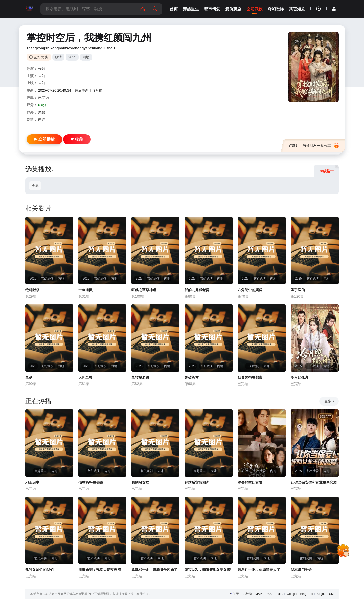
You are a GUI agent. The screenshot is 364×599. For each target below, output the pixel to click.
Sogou (321, 594)
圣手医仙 (298, 290)
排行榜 (247, 594)
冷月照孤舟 (300, 377)
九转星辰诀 (140, 377)
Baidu (279, 594)
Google (292, 594)
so (312, 594)
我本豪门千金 (301, 570)
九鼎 (29, 377)
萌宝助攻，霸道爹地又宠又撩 (208, 570)
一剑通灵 (85, 290)
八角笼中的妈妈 (250, 290)
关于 (236, 594)
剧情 (58, 57)
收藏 (77, 139)
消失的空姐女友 (250, 482)
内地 (86, 57)
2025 (72, 57)
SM (331, 594)
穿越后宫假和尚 (197, 482)
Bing (303, 594)
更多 (329, 401)
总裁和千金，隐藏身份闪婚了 (154, 570)
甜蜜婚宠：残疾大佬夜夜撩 (100, 570)
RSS (269, 594)
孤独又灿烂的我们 (39, 570)
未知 (42, 69)
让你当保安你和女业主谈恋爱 (314, 482)
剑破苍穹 (192, 377)
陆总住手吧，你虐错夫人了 (259, 570)
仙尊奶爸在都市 (250, 377)
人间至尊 (85, 377)
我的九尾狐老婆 (197, 290)
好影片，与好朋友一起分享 (314, 146)
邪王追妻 (32, 482)
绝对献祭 (32, 290)
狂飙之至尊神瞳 (144, 290)
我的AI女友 (140, 482)
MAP (259, 594)
